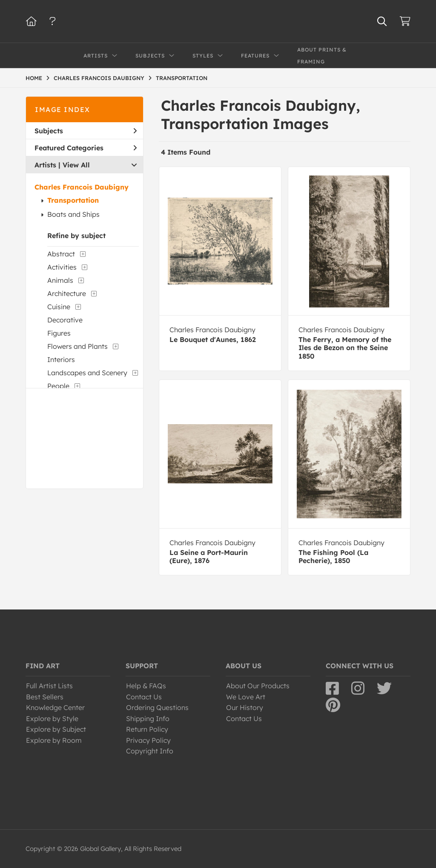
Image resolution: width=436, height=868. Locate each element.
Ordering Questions (157, 707)
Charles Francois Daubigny (82, 187)
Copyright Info (150, 751)
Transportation (73, 200)
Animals (60, 280)
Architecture (67, 293)
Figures (59, 333)
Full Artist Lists (49, 686)
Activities (62, 267)
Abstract (61, 254)
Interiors (61, 359)
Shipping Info (148, 719)
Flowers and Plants (77, 346)
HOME (34, 78)
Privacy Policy (148, 740)
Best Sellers (45, 697)
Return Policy (147, 729)
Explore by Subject (56, 729)
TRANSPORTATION (182, 78)
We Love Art (246, 697)
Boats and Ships (73, 214)
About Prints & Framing (322, 56)
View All (76, 165)
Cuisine (59, 307)
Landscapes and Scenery (87, 373)
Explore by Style (52, 719)
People (58, 386)
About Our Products (258, 686)
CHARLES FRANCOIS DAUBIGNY (99, 78)
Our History (245, 707)
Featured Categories (86, 148)
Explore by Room (54, 740)
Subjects (86, 131)
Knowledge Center (55, 707)
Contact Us (144, 697)
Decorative (65, 320)
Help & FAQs (146, 686)
